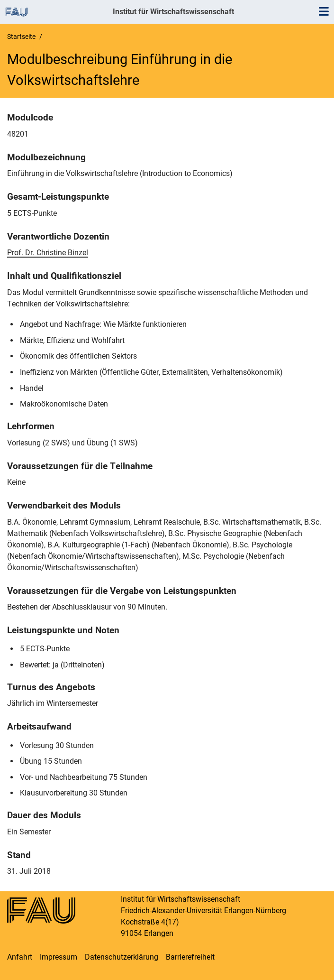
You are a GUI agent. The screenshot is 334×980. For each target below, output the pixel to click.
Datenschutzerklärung (122, 957)
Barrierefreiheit (190, 957)
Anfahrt (20, 957)
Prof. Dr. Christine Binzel (48, 253)
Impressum (59, 957)
